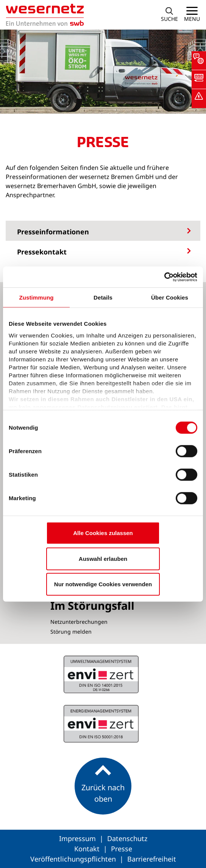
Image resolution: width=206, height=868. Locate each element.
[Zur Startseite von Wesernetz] (42, 15)
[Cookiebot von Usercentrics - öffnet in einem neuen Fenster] (164, 277)
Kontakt (88, 849)
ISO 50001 (101, 674)
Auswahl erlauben (103, 558)
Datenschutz (127, 838)
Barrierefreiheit (152, 859)
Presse (122, 849)
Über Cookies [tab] (170, 297)
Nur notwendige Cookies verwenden (103, 584)
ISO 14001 (101, 724)
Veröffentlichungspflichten (74, 859)
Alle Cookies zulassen (103, 533)
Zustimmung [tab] (37, 297)
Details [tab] (103, 297)
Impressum (78, 838)
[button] (199, 61)
